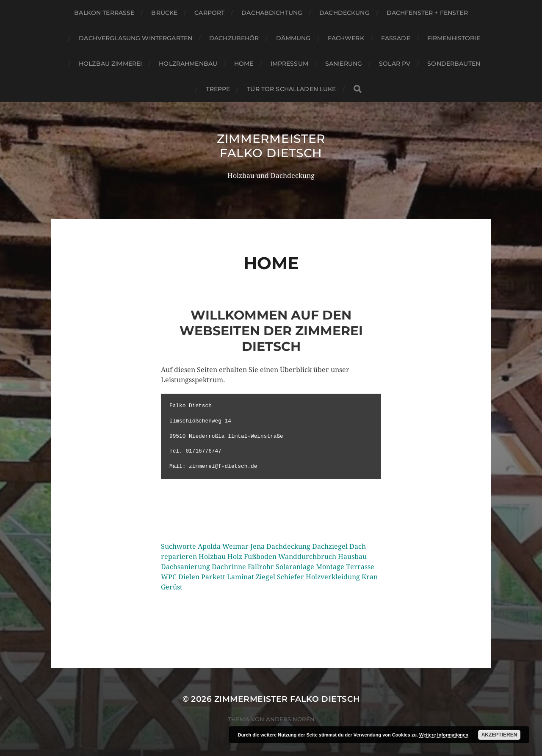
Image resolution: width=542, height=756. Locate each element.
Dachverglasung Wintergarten (135, 38)
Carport (209, 13)
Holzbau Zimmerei (110, 64)
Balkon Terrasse (104, 13)
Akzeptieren (499, 735)
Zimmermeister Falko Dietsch (271, 146)
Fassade (396, 38)
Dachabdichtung (272, 13)
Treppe (218, 89)
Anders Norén (290, 719)
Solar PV (395, 64)
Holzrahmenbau (188, 64)
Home (244, 64)
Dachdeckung (344, 13)
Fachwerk (346, 38)
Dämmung (293, 38)
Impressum (289, 64)
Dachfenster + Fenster (427, 13)
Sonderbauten (454, 64)
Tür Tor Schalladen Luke (291, 89)
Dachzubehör (234, 38)
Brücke (164, 13)
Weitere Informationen (444, 735)
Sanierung (344, 64)
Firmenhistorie (454, 38)
